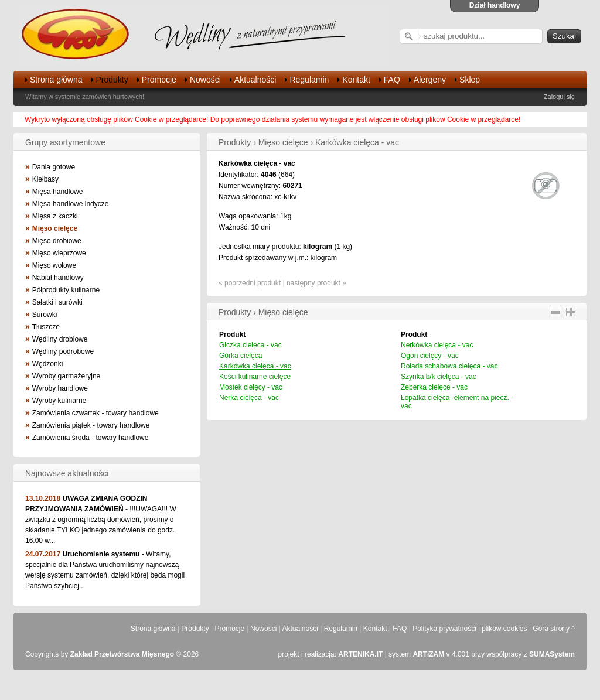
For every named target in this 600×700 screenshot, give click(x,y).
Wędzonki (48, 364)
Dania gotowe (54, 167)
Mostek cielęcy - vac (251, 387)
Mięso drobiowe (57, 241)
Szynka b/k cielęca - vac (439, 377)
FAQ (392, 80)
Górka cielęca (241, 356)
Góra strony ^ (554, 629)
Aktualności (255, 80)
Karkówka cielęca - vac (255, 366)
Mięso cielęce (55, 228)
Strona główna (56, 80)
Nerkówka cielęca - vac (437, 345)
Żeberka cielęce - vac (434, 387)
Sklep (470, 80)
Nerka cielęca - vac (249, 398)
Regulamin (309, 80)
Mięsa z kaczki (55, 216)
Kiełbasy (45, 179)
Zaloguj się (559, 97)
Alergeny (430, 80)
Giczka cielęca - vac (250, 345)
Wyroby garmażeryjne (67, 376)
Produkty (112, 80)
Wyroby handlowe (60, 388)
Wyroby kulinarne (59, 401)
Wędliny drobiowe (60, 339)
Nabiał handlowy (58, 278)
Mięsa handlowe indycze (71, 204)
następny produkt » (316, 283)
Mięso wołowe (54, 265)
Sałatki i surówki (57, 302)
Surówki (45, 315)
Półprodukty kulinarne (66, 290)
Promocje (159, 80)
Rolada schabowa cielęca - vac (449, 366)
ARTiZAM (428, 654)
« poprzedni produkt (250, 283)
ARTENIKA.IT (360, 654)
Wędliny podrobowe (63, 351)
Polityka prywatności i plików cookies (470, 629)
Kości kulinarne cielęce (255, 377)
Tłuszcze (46, 327)
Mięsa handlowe (58, 192)
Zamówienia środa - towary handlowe (91, 438)
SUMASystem (552, 654)
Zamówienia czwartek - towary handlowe (96, 413)
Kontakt (356, 80)
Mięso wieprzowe (59, 253)
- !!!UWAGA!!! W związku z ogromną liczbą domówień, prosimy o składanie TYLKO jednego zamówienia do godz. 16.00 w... (101, 520)
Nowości (205, 80)
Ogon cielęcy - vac (430, 356)
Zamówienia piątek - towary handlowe (91, 425)
